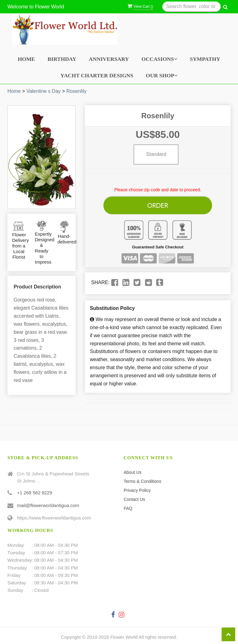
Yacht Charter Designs (97, 75)
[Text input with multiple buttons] (192, 7)
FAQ (128, 505)
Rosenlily (76, 91)
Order (158, 204)
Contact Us (134, 496)
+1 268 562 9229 (35, 490)
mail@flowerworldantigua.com (48, 502)
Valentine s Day (44, 91)
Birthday (62, 59)
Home (26, 59)
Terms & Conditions (142, 478)
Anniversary (109, 59)
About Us (133, 469)
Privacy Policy (137, 487)
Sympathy (205, 59)
